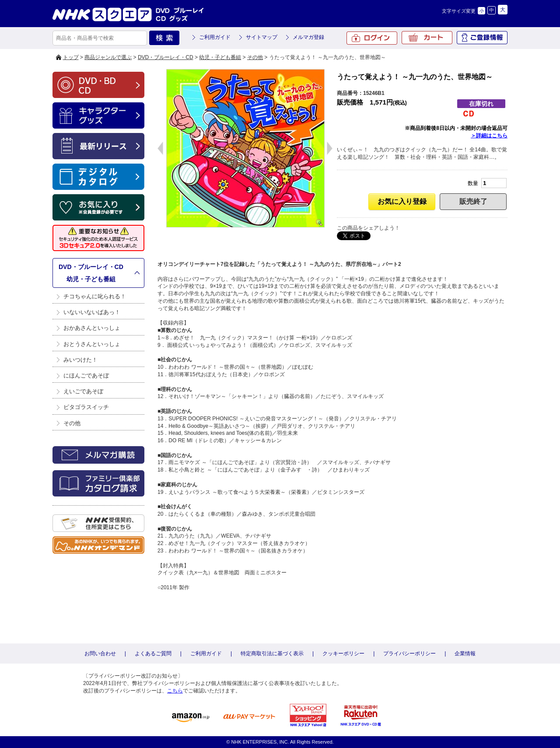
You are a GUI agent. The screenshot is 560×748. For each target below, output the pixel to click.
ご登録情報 (482, 38)
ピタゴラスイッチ (86, 407)
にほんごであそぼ (86, 376)
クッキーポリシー (343, 654)
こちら (175, 691)
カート (427, 38)
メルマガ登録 (308, 37)
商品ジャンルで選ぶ (108, 57)
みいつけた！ (80, 360)
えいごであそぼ (83, 391)
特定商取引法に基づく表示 (272, 654)
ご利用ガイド (215, 37)
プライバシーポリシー (409, 654)
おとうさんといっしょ (92, 344)
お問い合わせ (100, 654)
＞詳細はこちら (489, 136)
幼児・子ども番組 (220, 57)
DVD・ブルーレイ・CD (166, 57)
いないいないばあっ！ (92, 312)
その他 (255, 57)
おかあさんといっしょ (92, 328)
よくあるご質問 (153, 654)
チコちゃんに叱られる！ (95, 296)
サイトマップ (262, 37)
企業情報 (465, 654)
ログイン (372, 38)
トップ (71, 57)
